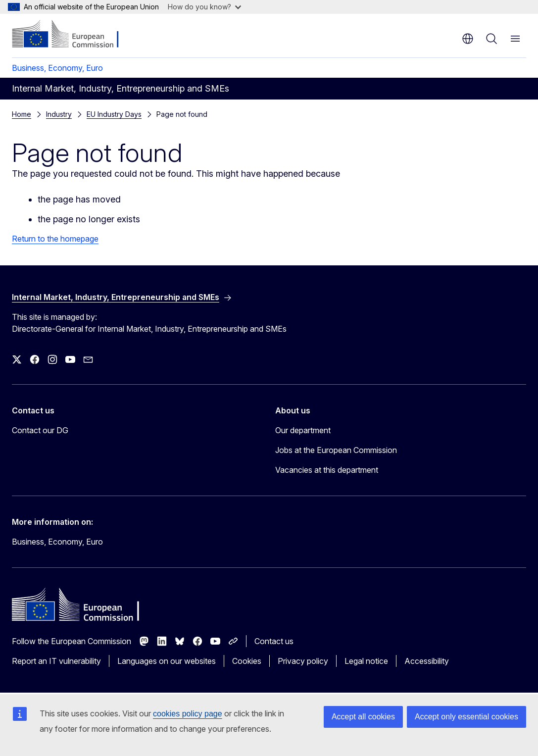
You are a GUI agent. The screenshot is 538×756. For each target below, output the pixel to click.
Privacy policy (303, 661)
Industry (59, 114)
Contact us (274, 641)
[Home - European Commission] (72, 35)
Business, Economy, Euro (57, 68)
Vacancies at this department (327, 470)
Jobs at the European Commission (336, 450)
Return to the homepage (55, 239)
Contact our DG (40, 430)
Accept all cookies (363, 717)
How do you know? (204, 7)
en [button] (468, 39)
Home (22, 114)
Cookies (247, 661)
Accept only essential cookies (466, 717)
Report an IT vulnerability (56, 661)
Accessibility (427, 661)
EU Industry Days (114, 114)
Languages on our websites (167, 661)
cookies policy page (188, 714)
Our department (303, 430)
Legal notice (366, 661)
